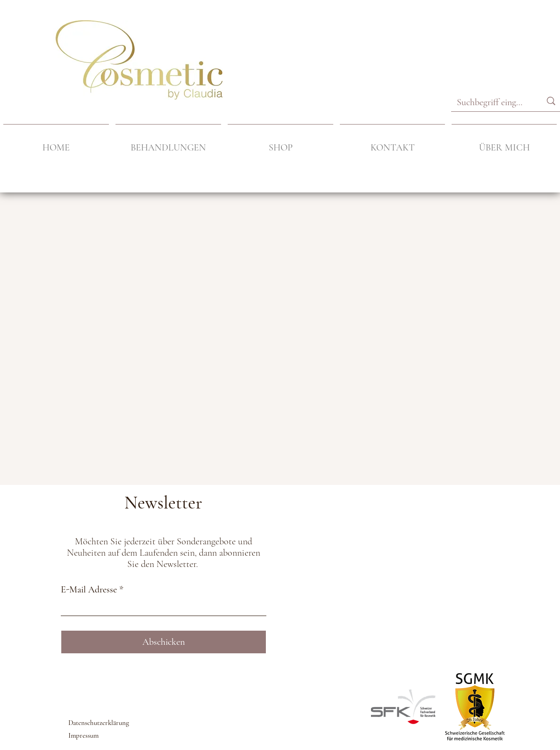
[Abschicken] (164, 642)
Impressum (83, 735)
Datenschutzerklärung (99, 723)
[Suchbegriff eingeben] (490, 103)
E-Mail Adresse (89, 590)
